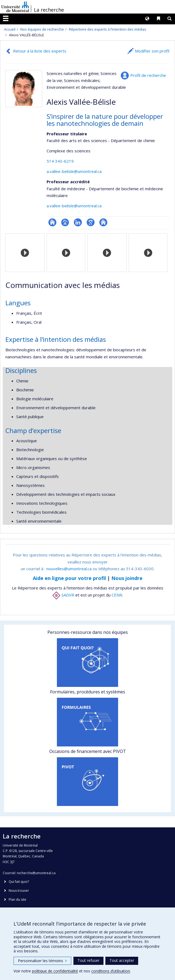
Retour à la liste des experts (40, 51)
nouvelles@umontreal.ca (69, 569)
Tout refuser (88, 960)
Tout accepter (122, 960)
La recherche (49, 10)
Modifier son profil (152, 51)
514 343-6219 (60, 161)
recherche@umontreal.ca (36, 873)
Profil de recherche (148, 75)
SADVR (63, 595)
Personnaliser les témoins (42, 961)
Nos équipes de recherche (42, 29)
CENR (117, 595)
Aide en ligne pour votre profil (69, 578)
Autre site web (103, 222)
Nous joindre (127, 578)
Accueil (10, 29)
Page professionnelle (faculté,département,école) (65, 222)
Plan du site (17, 899)
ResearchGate (52, 222)
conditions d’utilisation (111, 971)
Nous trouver (19, 891)
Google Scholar (91, 222)
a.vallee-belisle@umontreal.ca (74, 171)
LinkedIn (78, 222)
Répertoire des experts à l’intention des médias (108, 29)
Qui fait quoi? (19, 882)
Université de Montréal (15, 7)
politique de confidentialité (55, 971)
